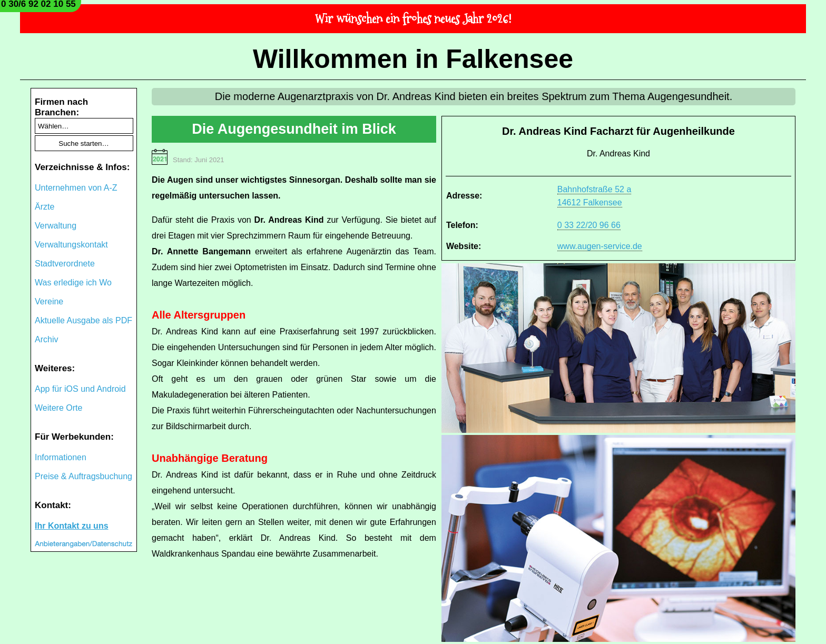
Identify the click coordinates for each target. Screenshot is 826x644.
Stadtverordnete (65, 264)
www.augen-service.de (600, 246)
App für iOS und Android (80, 389)
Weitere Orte (58, 408)
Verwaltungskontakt (71, 245)
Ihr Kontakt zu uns (72, 526)
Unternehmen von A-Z (76, 188)
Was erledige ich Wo (73, 283)
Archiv (46, 339)
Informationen (61, 457)
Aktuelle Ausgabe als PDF (83, 320)
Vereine (49, 301)
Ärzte (45, 207)
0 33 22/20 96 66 (589, 225)
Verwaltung (56, 226)
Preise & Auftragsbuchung (83, 476)
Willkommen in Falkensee (413, 59)
